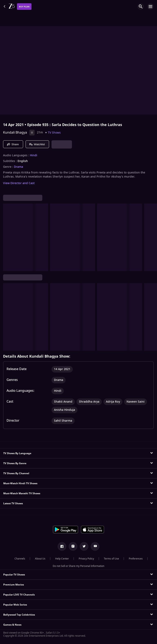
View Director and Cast (19, 183)
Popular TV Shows (14, 575)
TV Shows (54, 133)
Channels (20, 559)
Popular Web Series (15, 605)
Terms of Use (111, 559)
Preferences (136, 559)
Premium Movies (14, 585)
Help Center (62, 559)
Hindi (34, 155)
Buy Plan (24, 7)
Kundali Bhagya (15, 133)
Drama (19, 167)
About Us (40, 559)
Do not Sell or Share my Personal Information (78, 566)
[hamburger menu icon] (150, 7)
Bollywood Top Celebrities (19, 615)
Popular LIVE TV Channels (19, 595)
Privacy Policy (86, 559)
